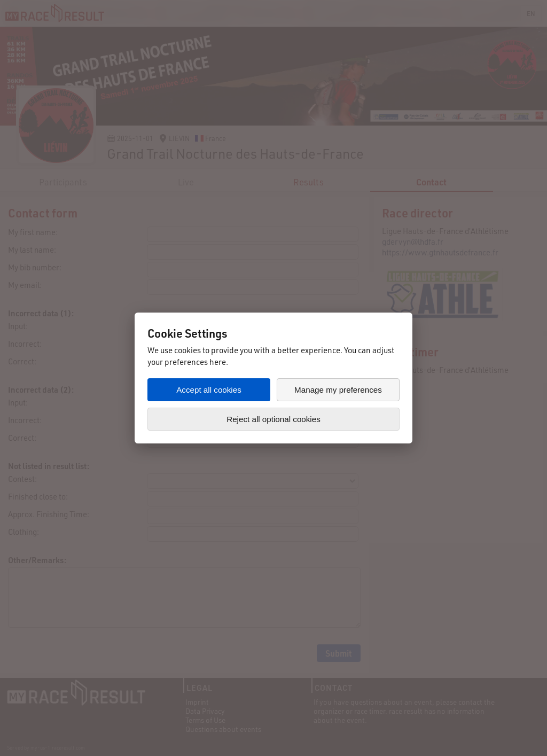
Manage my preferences (338, 390)
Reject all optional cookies (273, 419)
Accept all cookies (209, 390)
